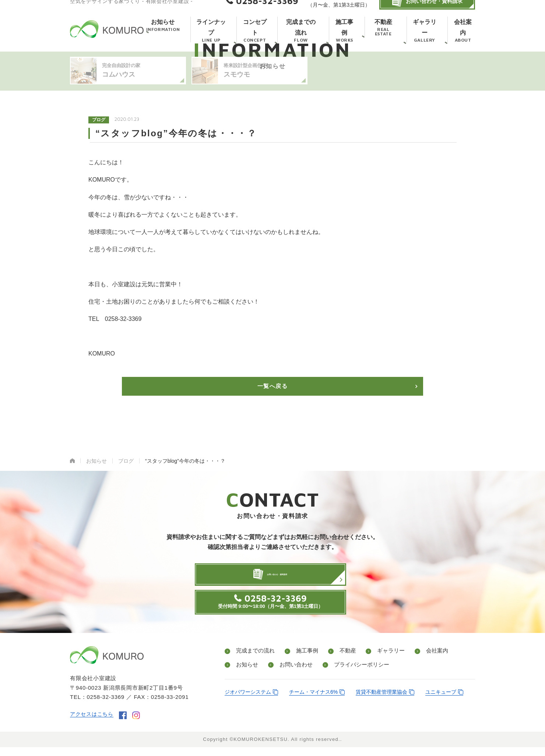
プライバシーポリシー (354, 674)
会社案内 (422, 661)
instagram (139, 724)
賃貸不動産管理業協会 (381, 701)
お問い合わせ (291, 674)
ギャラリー (379, 661)
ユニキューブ (441, 701)
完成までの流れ (254, 661)
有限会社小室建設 (107, 38)
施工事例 (303, 661)
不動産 (340, 661)
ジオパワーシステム (248, 701)
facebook (126, 724)
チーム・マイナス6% (313, 701)
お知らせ (245, 674)
